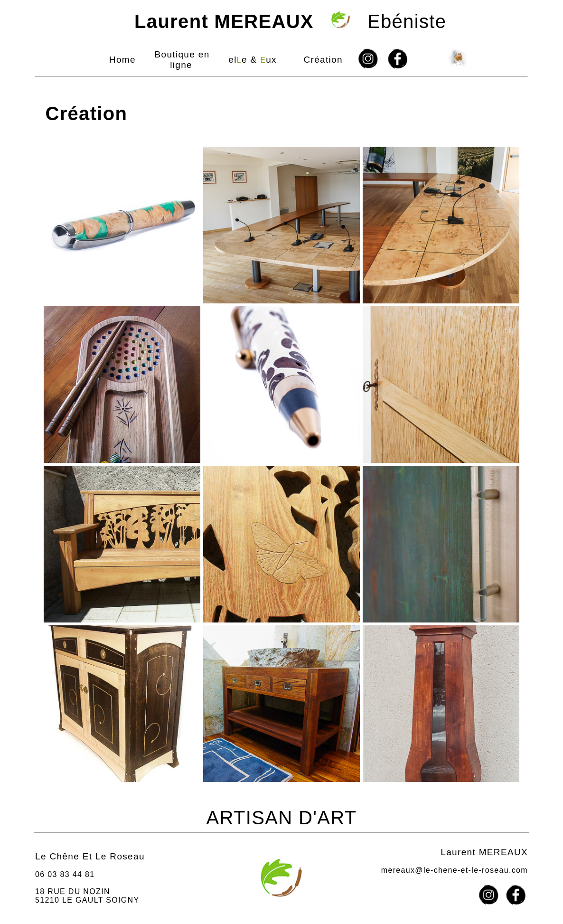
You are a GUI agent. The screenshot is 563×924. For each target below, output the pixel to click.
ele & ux (253, 60)
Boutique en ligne (182, 60)
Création (323, 60)
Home (122, 60)
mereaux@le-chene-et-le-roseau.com (455, 870)
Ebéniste (282, 21)
